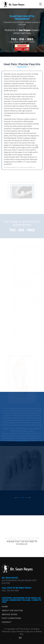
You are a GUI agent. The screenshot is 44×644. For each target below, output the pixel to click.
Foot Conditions (11, 618)
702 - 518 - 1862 (22, 40)
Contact (7, 622)
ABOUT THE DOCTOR (12, 610)
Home (5, 607)
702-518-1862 (13, 590)
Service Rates (10, 614)
